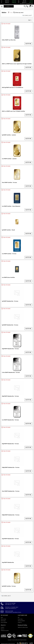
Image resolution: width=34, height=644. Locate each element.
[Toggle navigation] (2, 6)
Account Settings (4, 622)
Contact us (20, 622)
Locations (3, 627)
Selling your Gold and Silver (23, 627)
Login (2, 617)
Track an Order (3, 619)
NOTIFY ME (28, 44)
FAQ (19, 617)
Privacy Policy (20, 619)
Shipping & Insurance (5, 631)
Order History (3, 621)
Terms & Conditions (21, 621)
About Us (3, 629)
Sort (30, 20)
